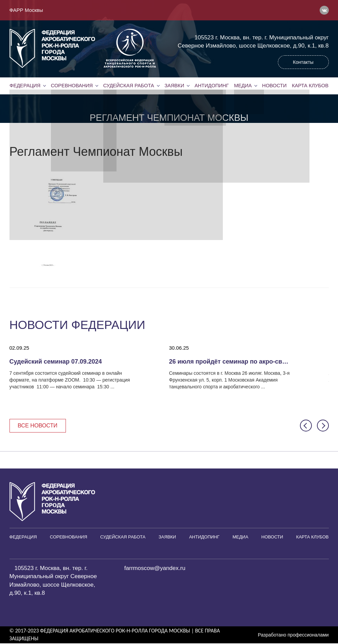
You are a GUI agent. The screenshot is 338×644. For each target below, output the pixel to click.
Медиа (243, 86)
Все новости (39, 426)
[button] (306, 426)
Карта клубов (310, 86)
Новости (274, 86)
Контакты (303, 62)
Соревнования (72, 86)
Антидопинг (212, 86)
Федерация (25, 86)
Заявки (174, 86)
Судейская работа (129, 86)
